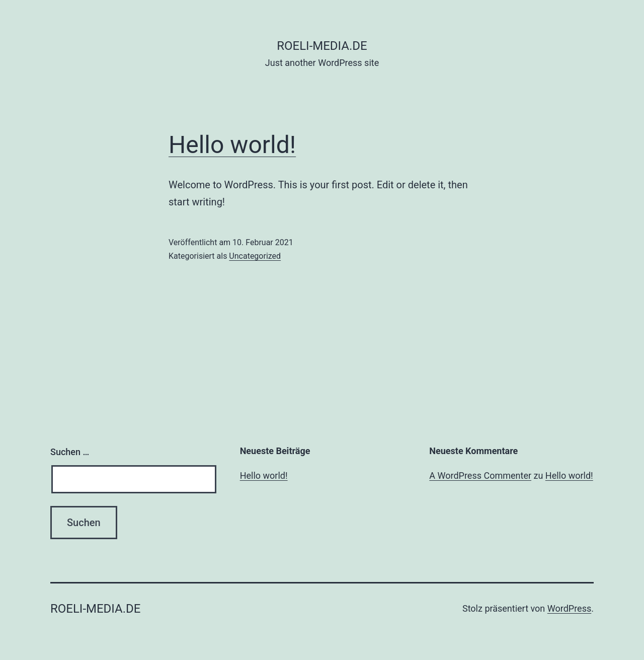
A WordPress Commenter (480, 475)
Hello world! (232, 145)
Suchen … (70, 452)
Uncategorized (255, 256)
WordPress (569, 608)
